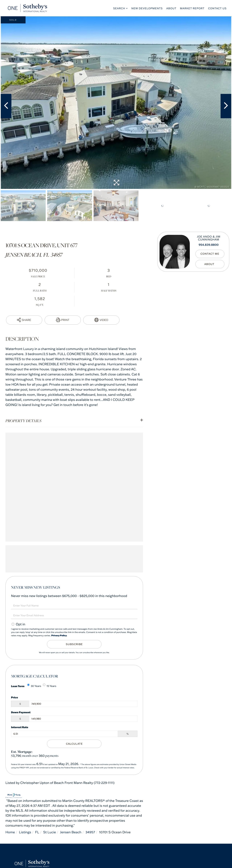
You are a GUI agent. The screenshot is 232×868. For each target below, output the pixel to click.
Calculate (74, 744)
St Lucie (49, 832)
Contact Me (210, 254)
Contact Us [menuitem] (217, 8)
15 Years (50, 686)
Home (10, 832)
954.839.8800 (209, 245)
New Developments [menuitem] (147, 8)
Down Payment (21, 712)
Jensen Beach (71, 832)
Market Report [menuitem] (192, 8)
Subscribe (74, 644)
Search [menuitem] (119, 8)
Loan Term (18, 686)
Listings (25, 832)
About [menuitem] (171, 8)
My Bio (210, 264)
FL (37, 832)
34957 (90, 832)
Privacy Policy (59, 636)
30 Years (34, 686)
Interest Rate (20, 727)
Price (14, 697)
